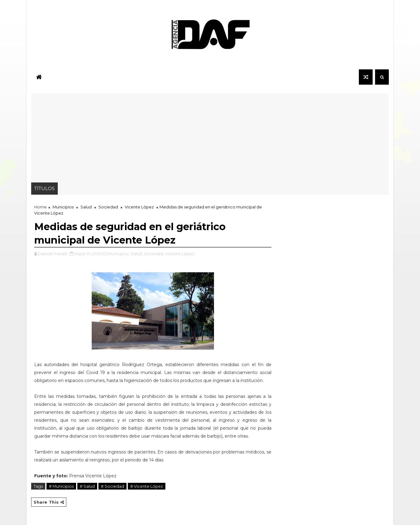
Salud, (137, 254)
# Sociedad (112, 486)
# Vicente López (147, 486)
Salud (86, 207)
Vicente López (139, 207)
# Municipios (61, 486)
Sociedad (108, 207)
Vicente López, (180, 254)
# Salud (87, 486)
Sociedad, (154, 254)
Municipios (63, 207)
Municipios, (119, 254)
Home (41, 207)
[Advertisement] (210, 137)
